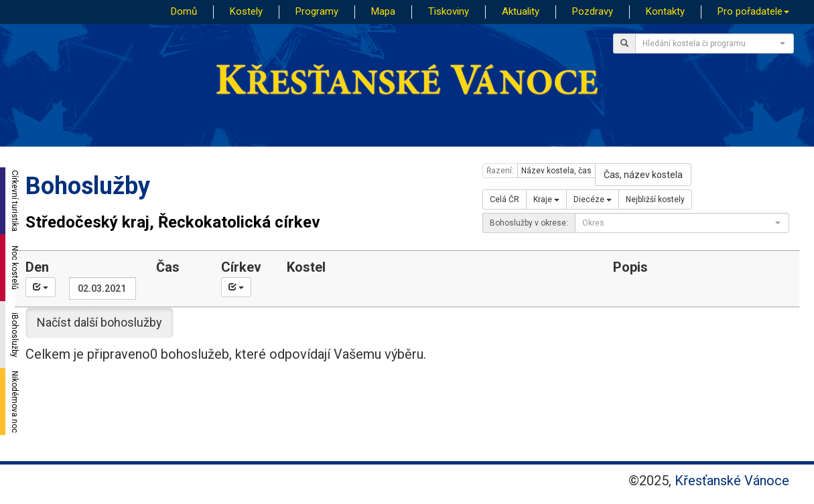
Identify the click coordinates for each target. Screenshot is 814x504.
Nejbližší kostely (655, 199)
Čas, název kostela (643, 175)
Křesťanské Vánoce (732, 481)
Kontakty (665, 11)
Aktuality (521, 11)
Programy (317, 11)
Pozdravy (593, 11)
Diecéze (593, 199)
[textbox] (710, 44)
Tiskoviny (449, 11)
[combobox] (715, 44)
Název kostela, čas (556, 171)
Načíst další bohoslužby (99, 322)
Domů (184, 11)
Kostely (246, 11)
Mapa (383, 11)
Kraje (546, 199)
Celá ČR (504, 199)
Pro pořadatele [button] (753, 11)
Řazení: (500, 171)
